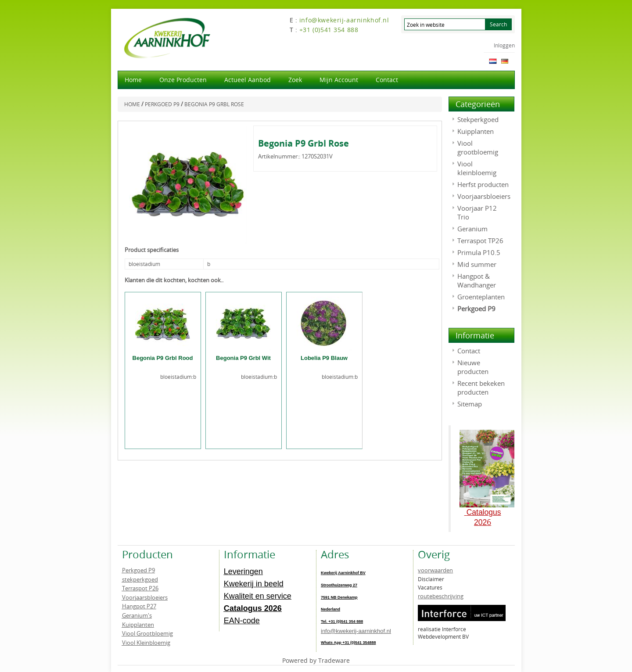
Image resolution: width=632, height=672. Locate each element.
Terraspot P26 (140, 588)
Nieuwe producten (473, 367)
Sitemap (470, 404)
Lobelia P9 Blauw (324, 358)
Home (133, 80)
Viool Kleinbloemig (146, 643)
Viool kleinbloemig (477, 168)
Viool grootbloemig (478, 147)
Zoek (295, 80)
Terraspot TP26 (480, 241)
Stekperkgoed (478, 119)
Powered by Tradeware (316, 660)
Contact (387, 80)
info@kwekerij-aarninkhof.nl (356, 631)
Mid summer (477, 264)
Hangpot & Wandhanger (477, 280)
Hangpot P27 (139, 606)
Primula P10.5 (479, 252)
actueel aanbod (248, 80)
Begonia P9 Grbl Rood (163, 358)
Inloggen (504, 45)
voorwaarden (435, 570)
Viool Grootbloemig (147, 633)
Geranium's (137, 615)
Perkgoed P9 (476, 309)
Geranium (472, 229)
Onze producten (183, 80)
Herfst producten (483, 184)
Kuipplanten (476, 131)
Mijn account (339, 80)
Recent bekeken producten (481, 388)
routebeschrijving (441, 596)
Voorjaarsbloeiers (484, 196)
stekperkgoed (140, 579)
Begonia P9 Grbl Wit (243, 358)
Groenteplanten (481, 297)
